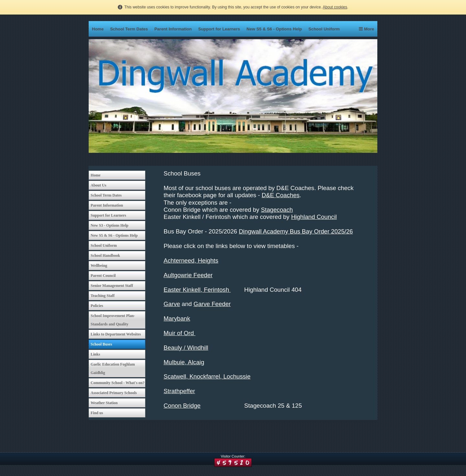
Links (95, 354)
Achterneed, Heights (191, 261)
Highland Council (314, 217)
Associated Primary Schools (114, 393)
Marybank (177, 318)
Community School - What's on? (117, 383)
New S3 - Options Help (110, 225)
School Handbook (105, 255)
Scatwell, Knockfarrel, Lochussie (207, 376)
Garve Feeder (212, 304)
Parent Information (173, 29)
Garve (172, 304)
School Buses (101, 344)
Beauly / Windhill (186, 348)
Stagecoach (277, 210)
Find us (97, 413)
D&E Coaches (280, 195)
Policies (97, 306)
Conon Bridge (182, 406)
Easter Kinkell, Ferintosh (197, 290)
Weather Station (104, 403)
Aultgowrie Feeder (188, 275)
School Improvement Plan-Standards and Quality (113, 320)
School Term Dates (129, 29)
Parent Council (103, 276)
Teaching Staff (103, 296)
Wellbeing (99, 266)
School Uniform (324, 29)
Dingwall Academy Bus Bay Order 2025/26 (296, 231)
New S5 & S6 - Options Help (274, 29)
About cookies (335, 7)
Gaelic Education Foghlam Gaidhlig (113, 368)
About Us (98, 185)
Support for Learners (219, 29)
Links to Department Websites (116, 334)
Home (98, 29)
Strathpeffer (179, 391)
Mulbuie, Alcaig (184, 362)
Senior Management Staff (112, 286)
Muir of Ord (180, 333)
